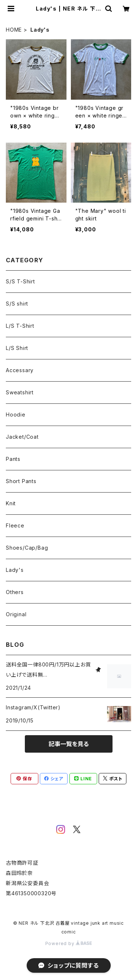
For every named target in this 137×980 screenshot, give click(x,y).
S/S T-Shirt (20, 281)
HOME (14, 30)
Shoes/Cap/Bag (27, 548)
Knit (11, 503)
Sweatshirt (20, 392)
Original (16, 614)
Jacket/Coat (22, 437)
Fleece (15, 525)
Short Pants (21, 481)
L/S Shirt (17, 348)
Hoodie (16, 415)
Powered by (69, 943)
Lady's (15, 570)
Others (15, 592)
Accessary (20, 370)
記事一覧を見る (69, 744)
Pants (13, 459)
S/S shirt (17, 304)
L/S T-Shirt (20, 326)
